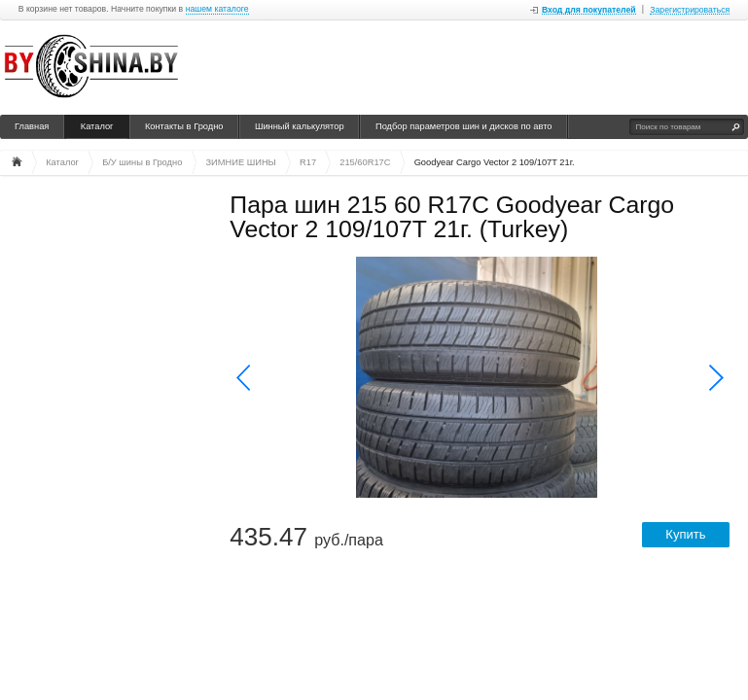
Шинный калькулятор (300, 126)
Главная (32, 126)
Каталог (97, 126)
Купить (685, 534)
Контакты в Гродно (184, 126)
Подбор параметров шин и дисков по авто (464, 126)
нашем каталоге (217, 9)
